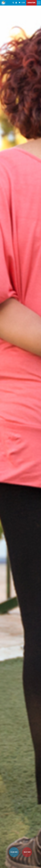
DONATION (31, 3)
